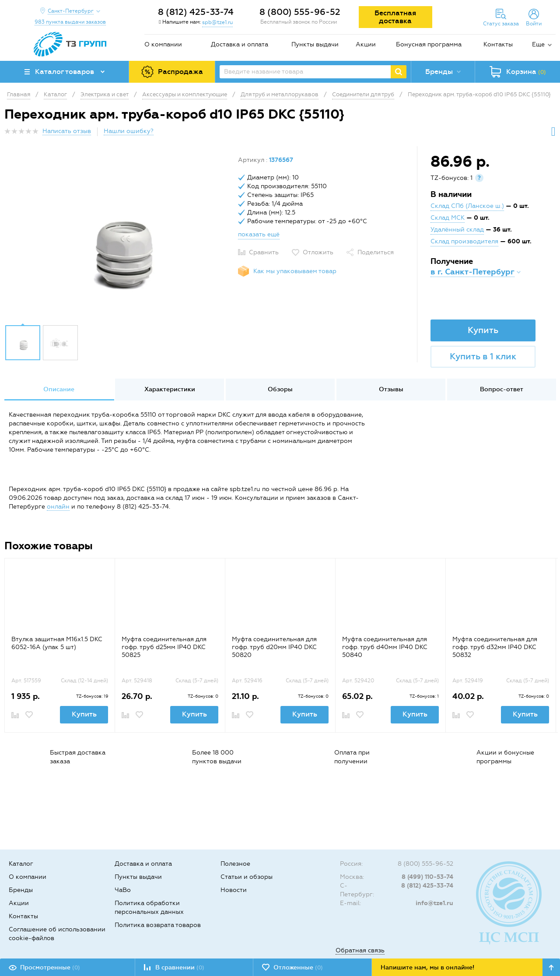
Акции (366, 44)
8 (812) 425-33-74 (196, 12)
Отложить (318, 252)
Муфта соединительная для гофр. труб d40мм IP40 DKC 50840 (385, 647)
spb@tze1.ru (217, 22)
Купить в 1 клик (483, 356)
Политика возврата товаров (158, 925)
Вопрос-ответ (502, 389)
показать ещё (259, 234)
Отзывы (391, 389)
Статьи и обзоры (247, 877)
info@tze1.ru (434, 903)
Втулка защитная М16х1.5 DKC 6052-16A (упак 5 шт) (57, 643)
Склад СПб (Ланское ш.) (467, 206)
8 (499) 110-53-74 (427, 877)
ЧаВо (123, 890)
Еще (538, 44)
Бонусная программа (429, 44)
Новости (234, 890)
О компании (163, 44)
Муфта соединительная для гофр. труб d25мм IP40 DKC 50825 (164, 647)
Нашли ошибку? (129, 131)
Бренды (21, 890)
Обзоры (280, 389)
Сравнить (264, 252)
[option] (118, 238)
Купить (483, 330)
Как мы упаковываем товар (295, 271)
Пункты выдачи (315, 44)
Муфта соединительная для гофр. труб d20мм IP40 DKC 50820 (274, 647)
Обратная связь (360, 950)
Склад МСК (448, 218)
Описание (59, 389)
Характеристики (170, 389)
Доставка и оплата (240, 44)
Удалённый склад (457, 230)
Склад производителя (464, 241)
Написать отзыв (67, 131)
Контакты (498, 44)
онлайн (58, 507)
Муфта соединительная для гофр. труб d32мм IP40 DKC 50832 (495, 647)
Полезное (235, 864)
